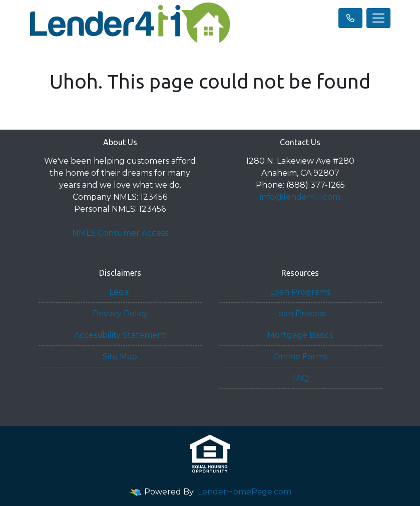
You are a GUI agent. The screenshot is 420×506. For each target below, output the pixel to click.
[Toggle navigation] (378, 18)
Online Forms (300, 357)
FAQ (300, 378)
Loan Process (300, 314)
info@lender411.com (300, 197)
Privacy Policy (120, 314)
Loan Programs (300, 292)
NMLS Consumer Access (120, 233)
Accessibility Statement (120, 335)
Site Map (120, 357)
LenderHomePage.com (245, 492)
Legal (120, 292)
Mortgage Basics (300, 335)
